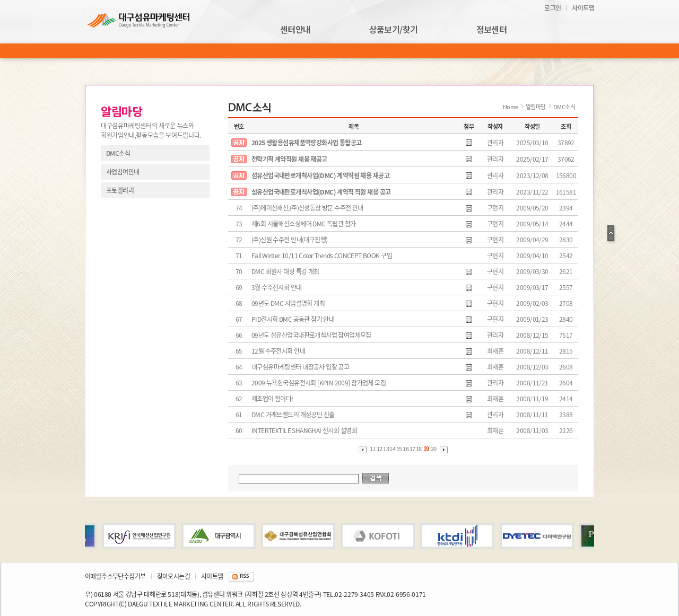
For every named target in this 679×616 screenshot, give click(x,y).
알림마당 (536, 107)
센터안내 (295, 30)
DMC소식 (118, 153)
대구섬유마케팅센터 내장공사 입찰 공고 (300, 367)
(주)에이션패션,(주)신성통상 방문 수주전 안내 (307, 208)
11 (373, 449)
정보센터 (492, 30)
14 (393, 449)
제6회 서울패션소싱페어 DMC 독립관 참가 (303, 224)
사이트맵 (583, 8)
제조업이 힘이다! (272, 399)
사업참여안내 (123, 172)
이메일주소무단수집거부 (115, 576)
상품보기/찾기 (394, 30)
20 (433, 449)
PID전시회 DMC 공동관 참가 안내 (293, 319)
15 (399, 449)
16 (406, 449)
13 (386, 449)
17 (413, 449)
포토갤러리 (120, 190)
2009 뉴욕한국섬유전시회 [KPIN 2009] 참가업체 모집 (319, 383)
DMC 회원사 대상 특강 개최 (285, 271)
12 (380, 449)
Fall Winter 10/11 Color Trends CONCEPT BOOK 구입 (322, 256)
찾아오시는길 (173, 576)
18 (419, 449)
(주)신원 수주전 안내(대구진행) (289, 240)
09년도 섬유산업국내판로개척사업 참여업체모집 (311, 335)
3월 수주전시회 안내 (277, 287)
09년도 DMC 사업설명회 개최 (288, 303)
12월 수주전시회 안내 (278, 351)
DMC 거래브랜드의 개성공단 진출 (293, 415)
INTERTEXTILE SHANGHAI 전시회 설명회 (304, 430)
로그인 (552, 8)
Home (511, 107)
